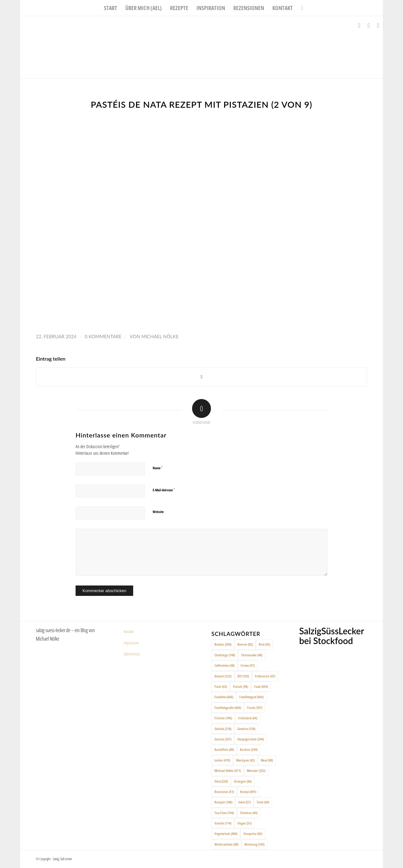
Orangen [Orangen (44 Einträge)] (243, 781)
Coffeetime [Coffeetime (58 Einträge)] (224, 665)
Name (158, 468)
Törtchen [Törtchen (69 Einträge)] (249, 813)
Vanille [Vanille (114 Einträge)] (223, 823)
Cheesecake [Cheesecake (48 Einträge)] (252, 655)
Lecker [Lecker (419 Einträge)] (222, 760)
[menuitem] (111, 8)
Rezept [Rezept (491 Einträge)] (248, 792)
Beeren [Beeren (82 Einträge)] (245, 644)
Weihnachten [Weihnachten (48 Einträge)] (226, 844)
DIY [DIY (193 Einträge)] (243, 676)
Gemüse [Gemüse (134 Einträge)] (246, 729)
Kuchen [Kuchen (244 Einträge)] (249, 749)
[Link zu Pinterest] (378, 26)
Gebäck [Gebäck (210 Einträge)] (223, 729)
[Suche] (300, 8)
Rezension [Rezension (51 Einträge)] (224, 792)
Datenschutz (132, 654)
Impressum (131, 643)
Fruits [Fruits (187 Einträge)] (255, 708)
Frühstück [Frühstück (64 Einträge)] (248, 718)
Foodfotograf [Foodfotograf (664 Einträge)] (251, 697)
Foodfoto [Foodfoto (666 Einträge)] (224, 697)
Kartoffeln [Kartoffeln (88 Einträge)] (224, 749)
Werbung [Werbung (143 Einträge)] (254, 844)
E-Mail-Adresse (164, 490)
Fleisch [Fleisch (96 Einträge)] (241, 686)
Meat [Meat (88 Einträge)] (267, 760)
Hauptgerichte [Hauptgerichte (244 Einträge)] (251, 739)
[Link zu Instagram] (369, 26)
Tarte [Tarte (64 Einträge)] (263, 802)
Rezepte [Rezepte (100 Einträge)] (223, 802)
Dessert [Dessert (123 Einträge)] (223, 676)
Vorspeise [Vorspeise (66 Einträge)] (253, 834)
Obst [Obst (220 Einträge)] (221, 781)
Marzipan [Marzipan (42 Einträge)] (245, 760)
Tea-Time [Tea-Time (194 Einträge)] (224, 813)
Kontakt (129, 631)
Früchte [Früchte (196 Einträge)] (223, 718)
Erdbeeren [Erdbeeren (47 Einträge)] (265, 676)
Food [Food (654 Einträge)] (261, 686)
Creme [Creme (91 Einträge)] (248, 665)
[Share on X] (201, 377)
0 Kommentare (103, 336)
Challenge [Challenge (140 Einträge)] (225, 655)
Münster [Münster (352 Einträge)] (256, 771)
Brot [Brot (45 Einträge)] (264, 644)
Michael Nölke (160, 336)
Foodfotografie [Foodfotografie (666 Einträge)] (228, 708)
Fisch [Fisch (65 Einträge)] (221, 686)
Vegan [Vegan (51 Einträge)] (244, 823)
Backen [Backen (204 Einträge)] (223, 644)
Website (158, 512)
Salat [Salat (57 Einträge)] (244, 802)
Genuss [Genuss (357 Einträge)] (223, 739)
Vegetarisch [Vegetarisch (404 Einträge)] (226, 834)
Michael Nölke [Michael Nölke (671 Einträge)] (228, 771)
